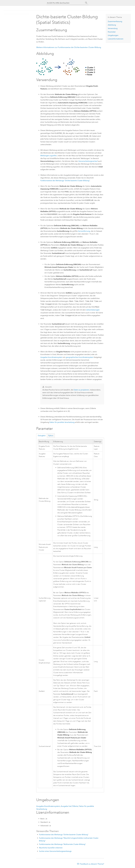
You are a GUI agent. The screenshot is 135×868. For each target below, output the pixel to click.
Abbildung (112, 25)
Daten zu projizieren (81, 390)
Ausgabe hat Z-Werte (69, 806)
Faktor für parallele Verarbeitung (62, 422)
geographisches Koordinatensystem (80, 357)
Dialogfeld (42, 436)
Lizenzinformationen (116, 39)
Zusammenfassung (115, 21)
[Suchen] (86, 3)
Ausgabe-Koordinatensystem (52, 357)
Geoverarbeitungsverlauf (88, 161)
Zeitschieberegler (93, 310)
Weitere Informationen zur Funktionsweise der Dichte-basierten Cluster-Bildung (69, 47)
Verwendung (113, 28)
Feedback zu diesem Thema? (92, 864)
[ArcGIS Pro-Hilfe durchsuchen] (65, 3)
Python (51, 436)
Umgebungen (113, 35)
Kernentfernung (84, 231)
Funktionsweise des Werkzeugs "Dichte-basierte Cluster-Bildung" (65, 181)
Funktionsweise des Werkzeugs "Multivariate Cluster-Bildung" (62, 844)
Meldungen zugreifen (49, 156)
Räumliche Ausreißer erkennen (51, 848)
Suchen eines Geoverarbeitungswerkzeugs (55, 851)
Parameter (112, 32)
